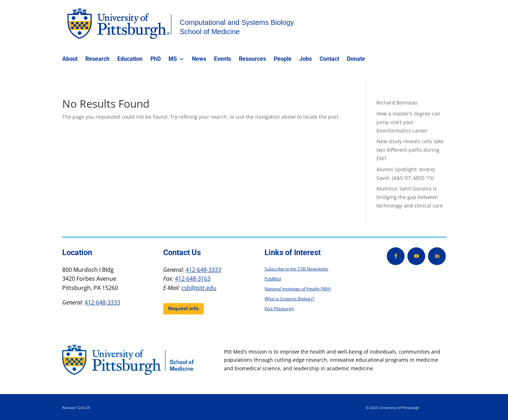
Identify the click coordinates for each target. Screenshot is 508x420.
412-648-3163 (193, 279)
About (70, 59)
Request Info (183, 309)
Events (223, 59)
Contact (329, 59)
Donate (356, 59)
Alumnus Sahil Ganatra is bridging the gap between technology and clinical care (410, 197)
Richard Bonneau (397, 103)
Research (97, 59)
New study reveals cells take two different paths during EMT (410, 150)
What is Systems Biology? (289, 299)
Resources (252, 59)
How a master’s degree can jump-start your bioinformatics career (408, 122)
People (283, 59)
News (199, 59)
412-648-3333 (102, 302)
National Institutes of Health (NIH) (298, 289)
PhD (156, 59)
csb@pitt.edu (199, 288)
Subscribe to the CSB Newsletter (296, 269)
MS (173, 59)
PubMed (273, 279)
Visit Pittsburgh (279, 309)
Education (130, 59)
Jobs (306, 59)
